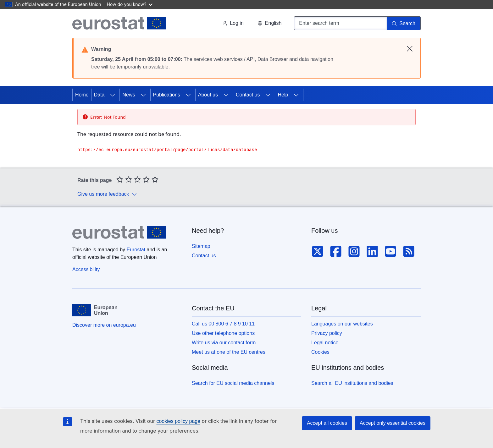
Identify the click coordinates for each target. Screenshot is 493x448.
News (129, 95)
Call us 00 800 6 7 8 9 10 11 (223, 324)
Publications (167, 95)
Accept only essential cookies (393, 423)
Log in (233, 23)
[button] (269, 23)
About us (208, 95)
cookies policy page (178, 421)
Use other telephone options (223, 333)
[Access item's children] (113, 95)
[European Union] (95, 310)
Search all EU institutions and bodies (352, 383)
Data (99, 95)
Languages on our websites (342, 324)
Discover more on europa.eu (104, 325)
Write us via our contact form (224, 343)
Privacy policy (327, 333)
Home (82, 95)
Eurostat (136, 250)
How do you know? (130, 4)
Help (283, 95)
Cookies (320, 352)
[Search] (404, 23)
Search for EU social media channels (233, 383)
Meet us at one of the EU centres (229, 352)
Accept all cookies (327, 423)
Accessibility (86, 269)
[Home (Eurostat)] (119, 23)
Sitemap (201, 246)
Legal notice (325, 343)
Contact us (248, 95)
